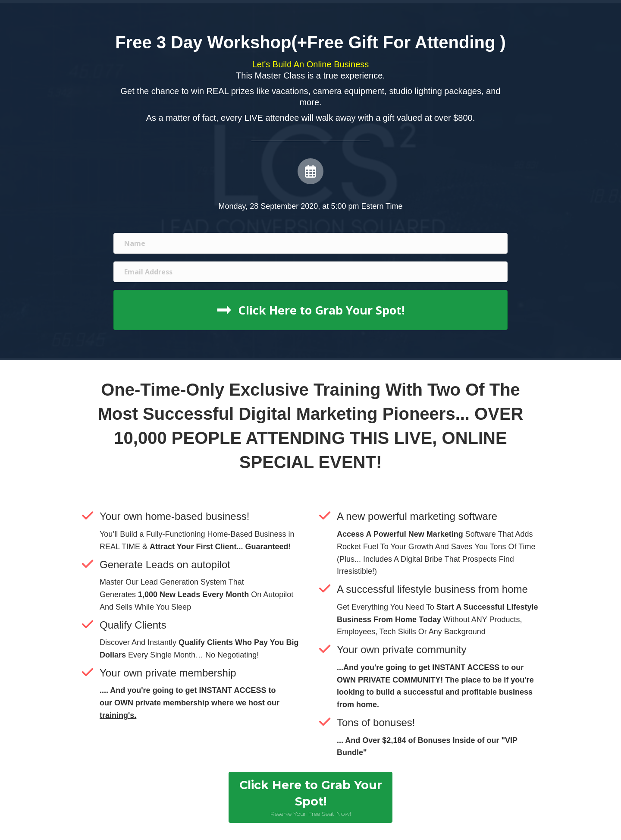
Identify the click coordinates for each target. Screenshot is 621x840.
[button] (310, 310)
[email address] (310, 272)
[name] (310, 243)
